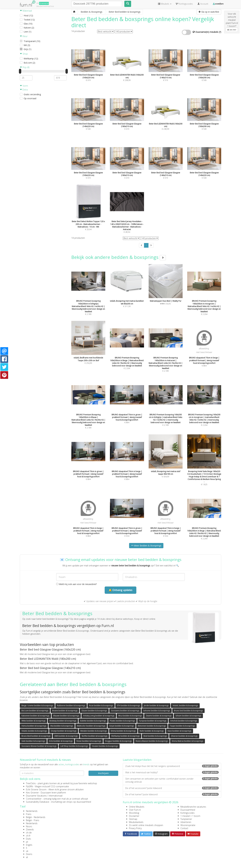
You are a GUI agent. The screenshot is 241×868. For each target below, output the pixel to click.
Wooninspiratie (188, 825)
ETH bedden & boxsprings (128, 705)
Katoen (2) (29, 28)
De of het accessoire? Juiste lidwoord (172, 788)
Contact (184, 828)
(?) (220, 32)
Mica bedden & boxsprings (130, 716)
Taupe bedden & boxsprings (182, 726)
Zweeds (30, 829)
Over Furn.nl (135, 810)
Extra (24, 90)
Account (203, 4)
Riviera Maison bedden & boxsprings (152, 741)
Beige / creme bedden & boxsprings (37, 705)
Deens (29, 854)
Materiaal (26, 11)
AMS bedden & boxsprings (66, 736)
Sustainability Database (38, 802)
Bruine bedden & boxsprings (65, 711)
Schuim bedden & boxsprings (188, 716)
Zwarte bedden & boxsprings (159, 716)
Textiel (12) (29, 20)
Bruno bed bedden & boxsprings (188, 711)
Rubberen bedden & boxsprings (71, 705)
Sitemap (133, 819)
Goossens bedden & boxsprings (125, 711)
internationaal (56, 796)
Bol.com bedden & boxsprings (35, 711)
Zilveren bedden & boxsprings (184, 736)
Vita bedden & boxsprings (62, 726)
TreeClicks (31, 783)
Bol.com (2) (29, 63)
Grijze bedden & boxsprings (122, 726)
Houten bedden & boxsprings (105, 746)
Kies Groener (32, 793)
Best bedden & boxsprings (155, 736)
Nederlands (32, 811)
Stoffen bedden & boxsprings (94, 736)
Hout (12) (28, 15)
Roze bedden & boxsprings (101, 705)
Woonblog (134, 813)
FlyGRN (29, 786)
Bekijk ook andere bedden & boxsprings (119, 257)
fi (27, 848)
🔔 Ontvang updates (120, 590)
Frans (29, 814)
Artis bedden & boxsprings (61, 741)
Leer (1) (28, 32)
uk (27, 851)
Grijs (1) (28, 49)
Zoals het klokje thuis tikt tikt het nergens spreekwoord (172, 766)
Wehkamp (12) (31, 59)
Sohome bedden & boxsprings (157, 711)
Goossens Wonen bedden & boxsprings (39, 746)
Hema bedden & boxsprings (34, 726)
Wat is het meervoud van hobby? (172, 772)
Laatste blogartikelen (137, 760)
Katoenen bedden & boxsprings (35, 716)
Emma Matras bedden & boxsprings (188, 741)
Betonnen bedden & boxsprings (152, 726)
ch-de (29, 833)
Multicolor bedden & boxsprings (91, 726)
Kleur (24, 36)
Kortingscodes (188, 813)
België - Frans (33, 820)
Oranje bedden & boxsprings (64, 731)
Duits (29, 839)
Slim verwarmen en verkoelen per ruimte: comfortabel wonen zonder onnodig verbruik (172, 780)
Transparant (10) (32, 41)
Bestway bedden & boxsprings (63, 721)
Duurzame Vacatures (36, 796)
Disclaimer (134, 816)
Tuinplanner (186, 819)
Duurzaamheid (188, 810)
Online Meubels (137, 807)
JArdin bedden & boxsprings (156, 705)
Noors (29, 826)
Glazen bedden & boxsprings (94, 711)
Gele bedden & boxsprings (33, 741)
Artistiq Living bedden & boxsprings (99, 716)
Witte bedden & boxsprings (34, 721)
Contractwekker (34, 799)
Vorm (24, 86)
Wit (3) (27, 45)
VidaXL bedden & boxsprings (185, 705)
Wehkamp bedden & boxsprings (125, 736)
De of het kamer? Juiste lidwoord (172, 794)
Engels (29, 845)
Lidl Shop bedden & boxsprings (74, 746)
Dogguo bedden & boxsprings (118, 741)
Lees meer (232, 30)
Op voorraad (30, 98)
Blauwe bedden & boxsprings (66, 716)
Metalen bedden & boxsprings (94, 731)
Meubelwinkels (136, 822)
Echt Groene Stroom (36, 789)
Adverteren (186, 822)
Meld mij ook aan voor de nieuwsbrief (76, 584)
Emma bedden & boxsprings (123, 731)
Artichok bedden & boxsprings (184, 721)
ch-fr (28, 836)
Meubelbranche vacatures (193, 807)
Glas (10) (28, 24)
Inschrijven (103, 773)
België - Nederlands (36, 817)
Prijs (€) (25, 67)
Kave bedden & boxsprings (180, 731)
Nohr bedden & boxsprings (152, 731)
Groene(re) (44, 3)
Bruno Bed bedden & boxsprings (36, 736)
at (27, 857)
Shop (24, 54)
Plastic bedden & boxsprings (122, 721)
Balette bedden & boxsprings (93, 721)
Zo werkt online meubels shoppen (146, 825)
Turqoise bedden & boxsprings (153, 721)
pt (27, 842)
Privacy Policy (135, 828)
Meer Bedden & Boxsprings (146, 546)
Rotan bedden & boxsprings (89, 741)
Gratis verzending (32, 94)
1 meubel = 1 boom (190, 816)
